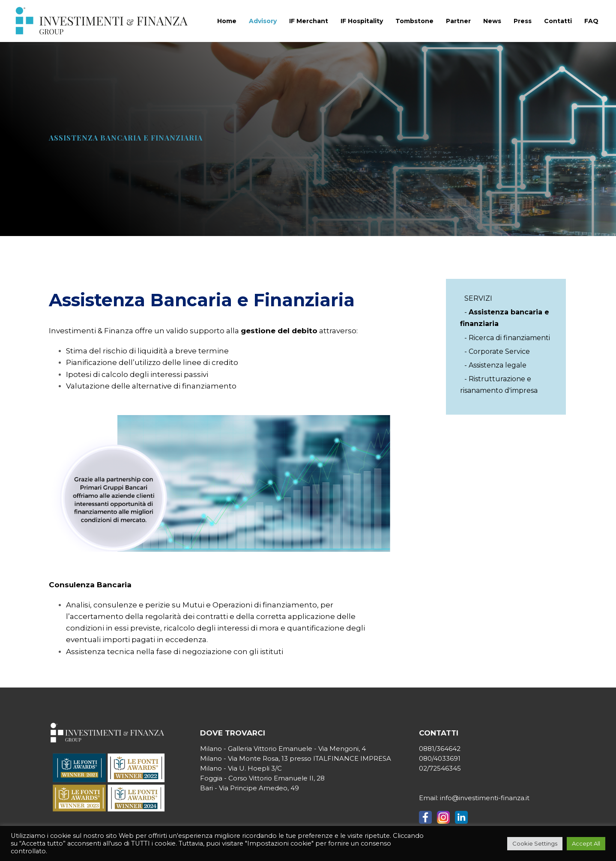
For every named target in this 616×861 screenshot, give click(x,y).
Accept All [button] (586, 843)
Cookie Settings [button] (535, 843)
